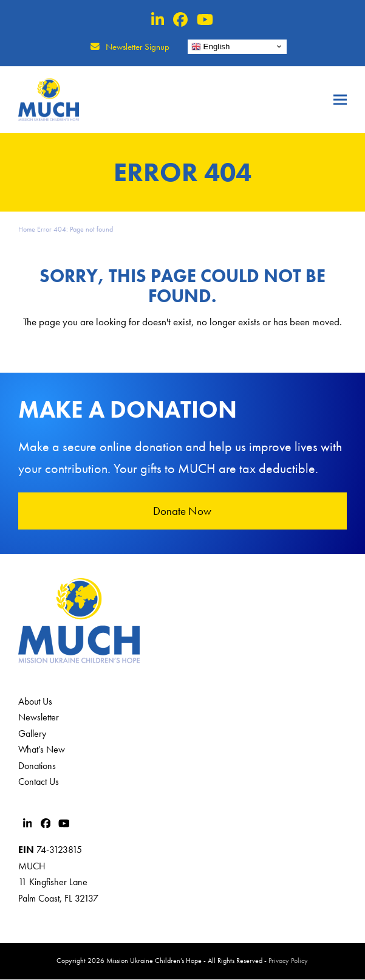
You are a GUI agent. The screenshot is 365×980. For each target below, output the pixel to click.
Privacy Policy (288, 961)
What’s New (42, 750)
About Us (35, 702)
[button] (340, 99)
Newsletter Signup (138, 47)
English (210, 46)
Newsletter (39, 718)
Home (27, 229)
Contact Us (39, 782)
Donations (37, 766)
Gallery (32, 734)
